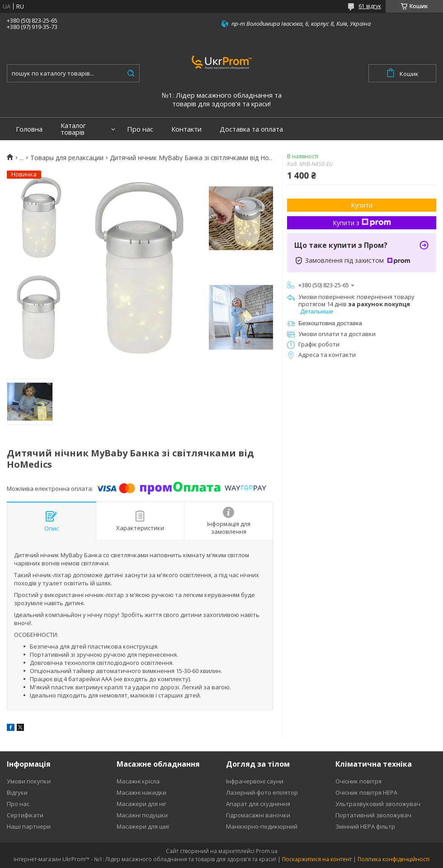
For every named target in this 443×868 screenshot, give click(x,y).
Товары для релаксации (67, 158)
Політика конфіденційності (394, 859)
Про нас (140, 129)
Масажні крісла (138, 781)
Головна (29, 129)
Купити (362, 205)
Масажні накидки (141, 792)
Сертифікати (25, 815)
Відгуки (17, 792)
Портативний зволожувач (373, 815)
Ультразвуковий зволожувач (378, 804)
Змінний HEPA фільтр (365, 826)
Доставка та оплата (251, 129)
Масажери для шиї (143, 826)
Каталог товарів (73, 129)
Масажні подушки (142, 815)
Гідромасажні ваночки (258, 815)
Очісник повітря (358, 781)
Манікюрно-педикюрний (262, 826)
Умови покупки (29, 781)
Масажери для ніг (141, 804)
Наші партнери (29, 826)
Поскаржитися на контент (317, 859)
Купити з (362, 223)
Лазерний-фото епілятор (262, 792)
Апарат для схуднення (258, 804)
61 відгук (370, 6)
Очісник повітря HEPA (366, 792)
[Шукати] (131, 73)
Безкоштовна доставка (330, 323)
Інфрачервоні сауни (255, 781)
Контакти (186, 129)
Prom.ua (267, 851)
